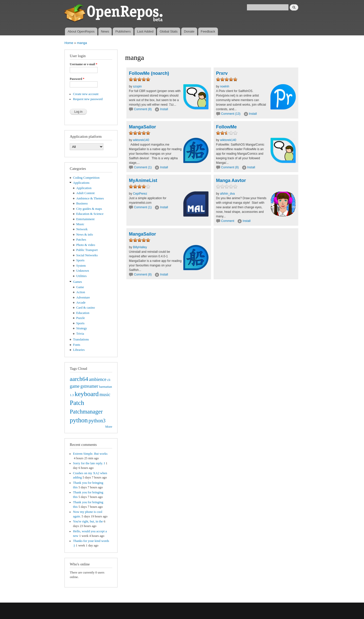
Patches (81, 240)
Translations (81, 339)
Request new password (88, 99)
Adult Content (86, 193)
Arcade (81, 303)
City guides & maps (89, 209)
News (105, 31)
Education (83, 313)
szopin (137, 86)
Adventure (83, 297)
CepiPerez (140, 194)
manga (82, 43)
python (79, 420)
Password (77, 79)
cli (109, 380)
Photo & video (86, 245)
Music (80, 224)
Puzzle (81, 318)
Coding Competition (86, 178)
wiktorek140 (141, 140)
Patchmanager (86, 411)
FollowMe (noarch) (149, 73)
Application (84, 188)
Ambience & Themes (90, 198)
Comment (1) (143, 167)
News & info (85, 235)
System (81, 266)
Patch (77, 403)
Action (81, 292)
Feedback (208, 31)
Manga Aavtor (231, 180)
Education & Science (90, 214)
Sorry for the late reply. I (89, 463)
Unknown (83, 271)
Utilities (82, 276)
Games (78, 282)
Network (82, 229)
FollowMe (226, 127)
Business (82, 203)
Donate (189, 31)
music (105, 395)
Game (80, 287)
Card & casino (86, 308)
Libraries (79, 350)
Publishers (123, 31)
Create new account (86, 94)
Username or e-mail (84, 64)
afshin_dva (227, 194)
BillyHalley (140, 247)
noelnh (225, 86)
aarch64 (79, 379)
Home (69, 43)
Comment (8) (143, 109)
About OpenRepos (81, 31)
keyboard (87, 394)
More (109, 427)
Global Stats (169, 31)
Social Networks (87, 255)
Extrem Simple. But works (90, 454)
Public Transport (87, 250)
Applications (81, 183)
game (75, 386)
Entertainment (85, 219)
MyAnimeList (143, 180)
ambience (98, 379)
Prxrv (222, 73)
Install (164, 109)
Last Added (145, 31)
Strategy (82, 328)
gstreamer (89, 386)
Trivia (80, 334)
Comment (228, 221)
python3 (97, 421)
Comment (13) (231, 114)
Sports (81, 260)
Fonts (77, 345)
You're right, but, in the (88, 521)
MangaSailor (142, 127)
